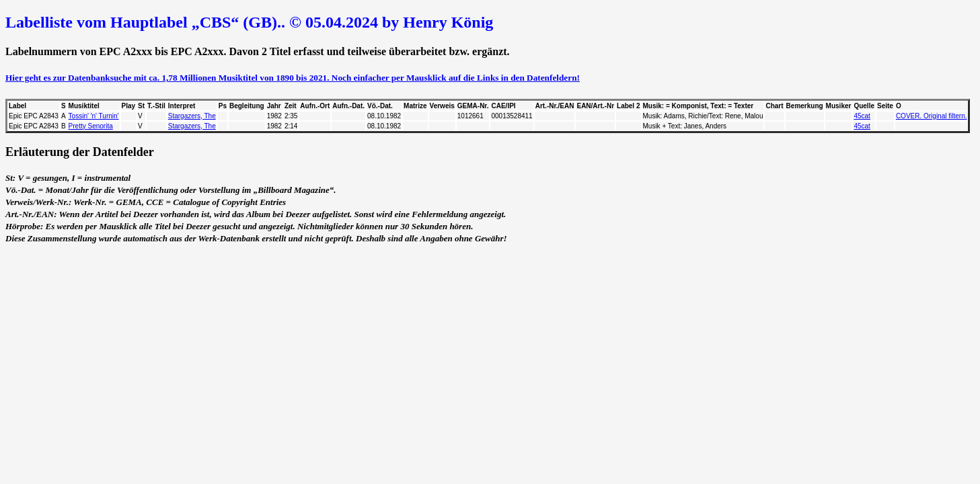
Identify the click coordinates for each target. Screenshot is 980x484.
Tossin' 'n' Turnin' (94, 116)
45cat (862, 116)
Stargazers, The (192, 116)
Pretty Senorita (91, 126)
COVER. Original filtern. (932, 116)
